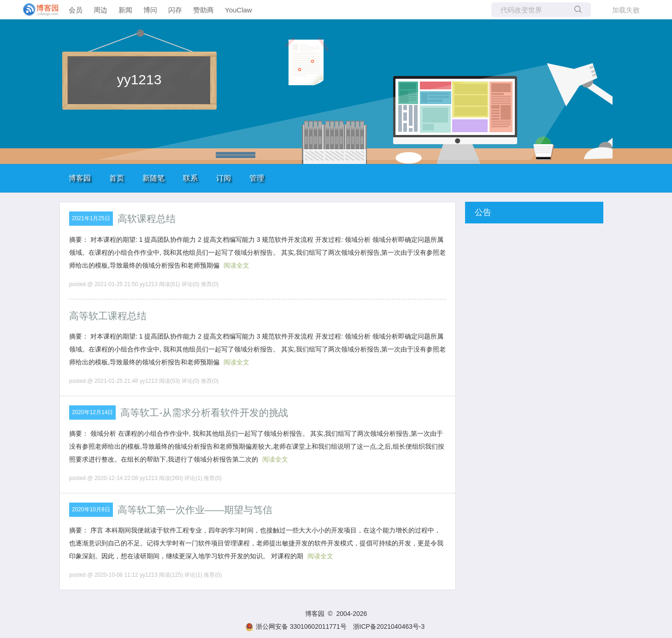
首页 (117, 178)
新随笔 (153, 178)
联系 (190, 178)
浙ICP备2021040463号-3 (389, 626)
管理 (257, 178)
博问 (150, 10)
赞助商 (203, 10)
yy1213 (139, 79)
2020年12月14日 (92, 412)
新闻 (125, 10)
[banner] (37, 10)
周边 (100, 10)
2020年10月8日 (91, 509)
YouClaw (239, 10)
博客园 (80, 178)
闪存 (175, 10)
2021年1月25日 (91, 218)
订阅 (224, 178)
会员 (76, 10)
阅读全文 (236, 265)
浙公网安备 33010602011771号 (296, 626)
